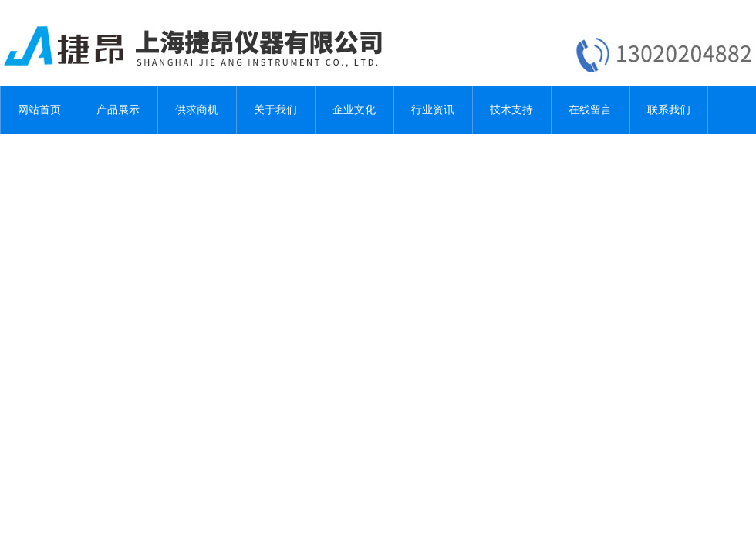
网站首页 (39, 110)
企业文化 (354, 110)
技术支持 (511, 110)
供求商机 (197, 110)
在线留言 (590, 110)
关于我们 (275, 110)
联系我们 (669, 110)
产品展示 (118, 110)
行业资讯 (433, 110)
